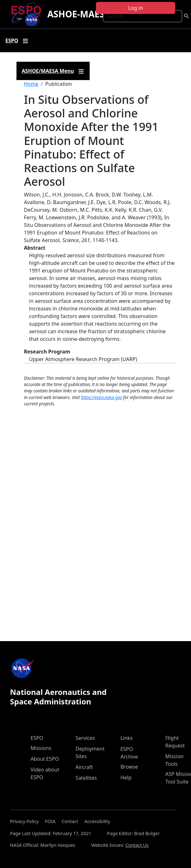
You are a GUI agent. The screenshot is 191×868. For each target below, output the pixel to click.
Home (31, 84)
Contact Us (137, 845)
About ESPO (45, 759)
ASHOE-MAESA (79, 14)
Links (127, 738)
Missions (41, 748)
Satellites (86, 778)
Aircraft (84, 767)
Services (85, 738)
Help (126, 777)
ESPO (37, 738)
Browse (129, 767)
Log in (136, 8)
